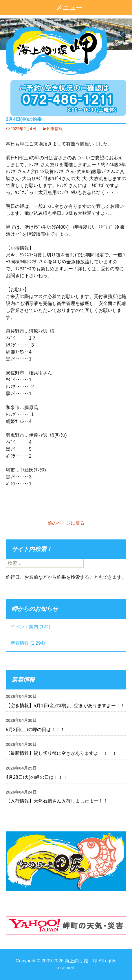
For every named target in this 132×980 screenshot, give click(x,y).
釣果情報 (55, 129)
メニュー (69, 8)
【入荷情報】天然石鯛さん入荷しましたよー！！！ (59, 801)
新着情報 (20, 643)
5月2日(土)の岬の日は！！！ (35, 730)
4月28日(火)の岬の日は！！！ (37, 777)
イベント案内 (24, 627)
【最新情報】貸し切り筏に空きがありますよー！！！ (61, 753)
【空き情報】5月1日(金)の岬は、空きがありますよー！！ (65, 706)
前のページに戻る (66, 523)
